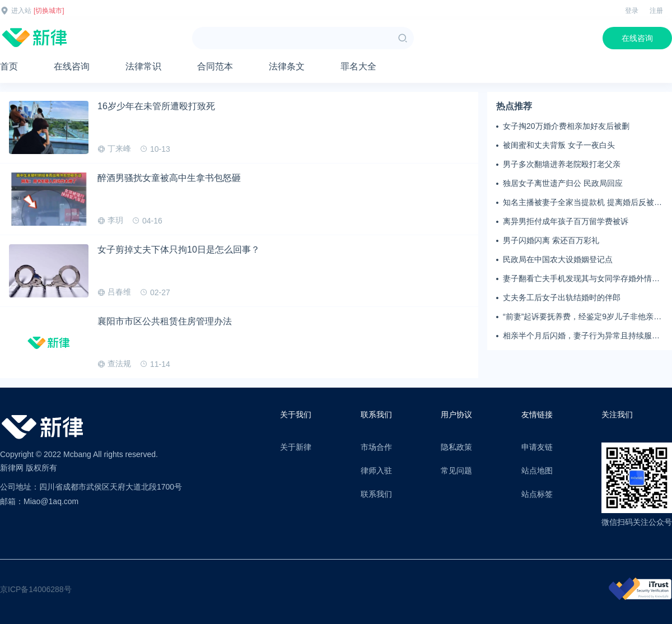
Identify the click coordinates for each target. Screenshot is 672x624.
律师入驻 (376, 471)
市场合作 (376, 447)
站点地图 (537, 471)
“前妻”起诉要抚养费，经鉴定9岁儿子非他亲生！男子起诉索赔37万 (578, 317)
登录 (632, 11)
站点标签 (537, 494)
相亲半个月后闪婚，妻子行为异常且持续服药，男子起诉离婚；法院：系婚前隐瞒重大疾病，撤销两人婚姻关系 (581, 336)
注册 (656, 11)
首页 (9, 66)
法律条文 (287, 66)
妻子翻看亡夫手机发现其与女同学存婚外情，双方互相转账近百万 (581, 279)
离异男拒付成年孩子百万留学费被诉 (566, 221)
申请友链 (537, 447)
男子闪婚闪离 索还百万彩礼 (551, 240)
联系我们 (376, 494)
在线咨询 (637, 38)
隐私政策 (456, 447)
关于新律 (296, 447)
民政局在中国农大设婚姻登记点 (558, 259)
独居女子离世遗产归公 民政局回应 (563, 183)
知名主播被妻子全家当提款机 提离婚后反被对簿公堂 (582, 203)
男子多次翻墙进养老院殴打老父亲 (562, 164)
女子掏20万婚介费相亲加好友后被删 (566, 126)
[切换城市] (49, 11)
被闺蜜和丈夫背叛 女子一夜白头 (559, 145)
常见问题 (456, 471)
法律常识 (143, 66)
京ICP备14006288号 (36, 589)
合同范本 (215, 66)
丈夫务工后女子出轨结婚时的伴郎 (562, 297)
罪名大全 (358, 66)
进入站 (21, 11)
